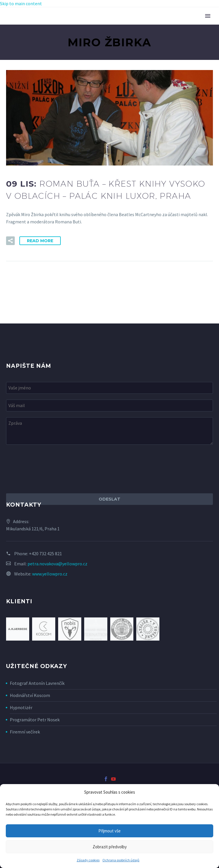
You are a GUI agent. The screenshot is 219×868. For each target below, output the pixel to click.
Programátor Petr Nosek (35, 720)
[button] (10, 241)
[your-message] (109, 431)
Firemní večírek (25, 732)
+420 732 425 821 (45, 553)
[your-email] (109, 406)
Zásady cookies (88, 860)
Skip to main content (21, 3)
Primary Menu (208, 16)
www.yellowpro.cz (50, 574)
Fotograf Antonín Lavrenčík (37, 683)
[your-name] (109, 388)
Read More (40, 241)
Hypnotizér (21, 707)
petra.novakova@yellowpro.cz (57, 564)
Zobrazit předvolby (110, 847)
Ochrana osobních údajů (121, 860)
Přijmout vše (109, 831)
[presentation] (50, 469)
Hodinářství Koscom (30, 695)
